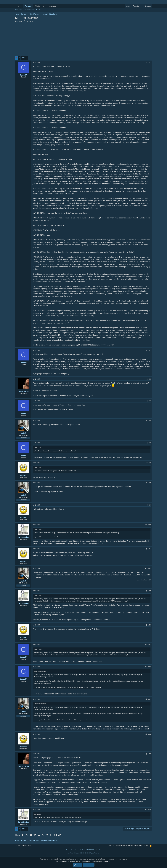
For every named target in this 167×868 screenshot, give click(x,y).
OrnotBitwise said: (40, 671)
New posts (19, 10)
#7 (150, 463)
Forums (28, 6)
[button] (46, 6)
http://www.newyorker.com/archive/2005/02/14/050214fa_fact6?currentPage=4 (63, 396)
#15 (149, 645)
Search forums (29, 10)
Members (53, 6)
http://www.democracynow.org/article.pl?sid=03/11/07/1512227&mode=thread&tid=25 (81, 345)
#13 (149, 591)
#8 (150, 483)
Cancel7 (20, 21)
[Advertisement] (83, 40)
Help (141, 846)
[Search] (147, 6)
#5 (150, 421)
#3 (150, 379)
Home (19, 6)
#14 (149, 625)
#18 (149, 734)
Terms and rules (121, 846)
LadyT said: (38, 447)
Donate (38, 10)
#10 (149, 525)
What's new (39, 6)
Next (24, 58)
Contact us (111, 846)
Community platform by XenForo (83, 850)
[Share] (147, 63)
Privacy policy (133, 846)
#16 (149, 667)
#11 (149, 549)
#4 (150, 401)
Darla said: (38, 814)
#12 (149, 568)
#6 (150, 443)
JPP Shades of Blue (23, 846)
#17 (149, 699)
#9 (150, 505)
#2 (150, 350)
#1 (150, 63)
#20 (149, 810)
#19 (149, 754)
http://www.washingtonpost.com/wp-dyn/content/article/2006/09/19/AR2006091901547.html (68, 354)
